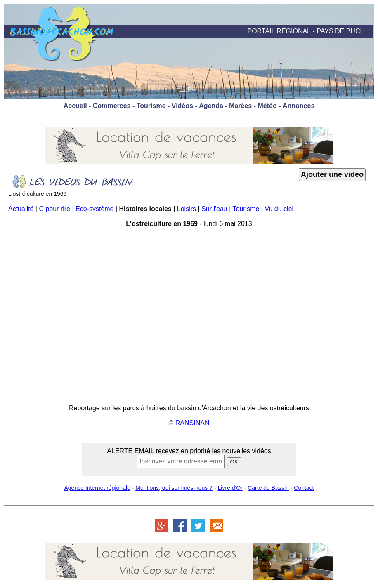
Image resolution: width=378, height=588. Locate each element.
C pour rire (54, 209)
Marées (240, 106)
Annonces (299, 106)
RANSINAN (193, 423)
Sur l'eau (214, 209)
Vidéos (182, 106)
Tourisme (151, 106)
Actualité (21, 209)
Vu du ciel (279, 209)
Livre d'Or (230, 488)
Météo (267, 106)
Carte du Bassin (268, 488)
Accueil (75, 106)
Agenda (211, 106)
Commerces (112, 106)
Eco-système (94, 209)
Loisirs (187, 209)
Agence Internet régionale (97, 488)
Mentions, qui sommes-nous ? (174, 488)
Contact (304, 488)
